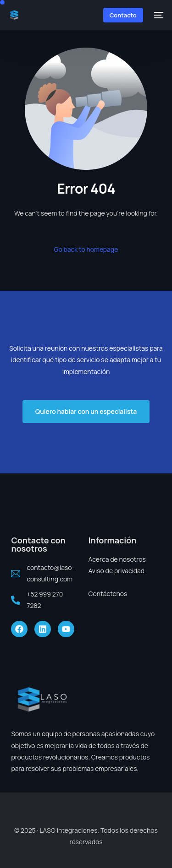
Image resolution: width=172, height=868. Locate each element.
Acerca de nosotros (117, 559)
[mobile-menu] (158, 15)
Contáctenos (108, 594)
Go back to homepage (86, 249)
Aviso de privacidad (117, 571)
